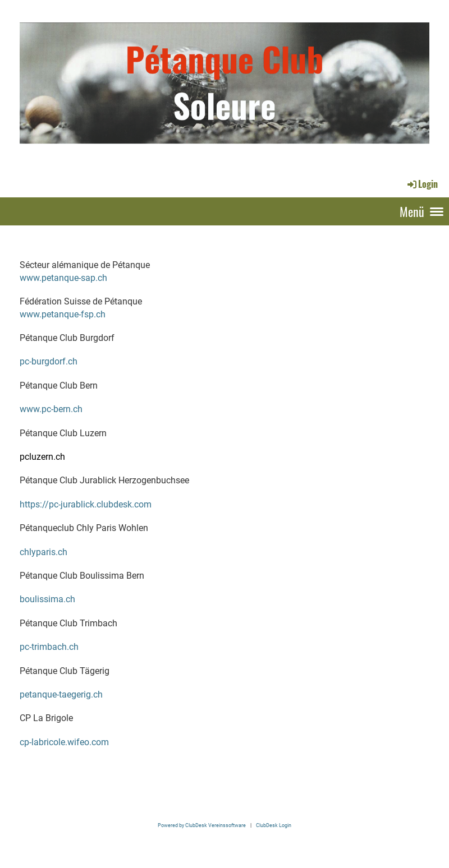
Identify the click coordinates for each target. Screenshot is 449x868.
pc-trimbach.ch (49, 647)
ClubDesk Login (274, 825)
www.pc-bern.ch (51, 409)
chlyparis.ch (43, 552)
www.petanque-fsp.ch (63, 314)
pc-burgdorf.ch (49, 361)
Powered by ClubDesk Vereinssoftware (202, 825)
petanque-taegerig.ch (61, 694)
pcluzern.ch (42, 457)
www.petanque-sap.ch (63, 278)
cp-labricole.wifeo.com (64, 742)
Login (422, 184)
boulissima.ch (47, 599)
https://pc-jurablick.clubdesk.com (86, 504)
